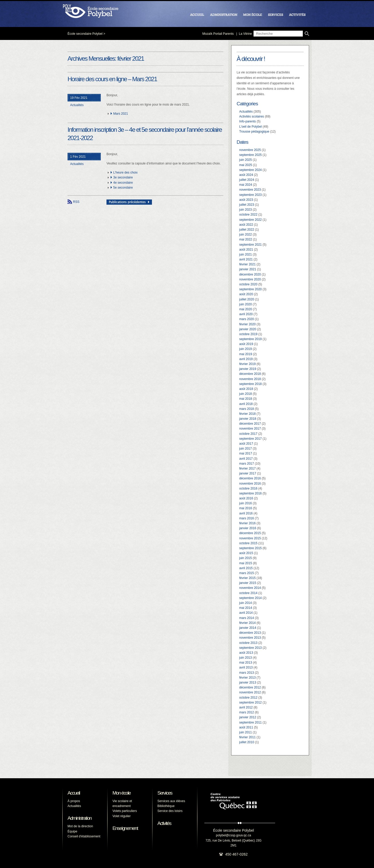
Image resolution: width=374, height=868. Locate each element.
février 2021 (247, 264)
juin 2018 (246, 394)
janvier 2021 (248, 269)
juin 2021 (246, 254)
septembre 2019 (251, 339)
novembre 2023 (250, 190)
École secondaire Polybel (85, 34)
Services (165, 793)
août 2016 (246, 498)
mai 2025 (246, 165)
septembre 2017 (251, 439)
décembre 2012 (250, 687)
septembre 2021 (251, 245)
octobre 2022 (248, 215)
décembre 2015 (250, 533)
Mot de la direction (80, 826)
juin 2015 (246, 558)
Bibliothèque (166, 806)
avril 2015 (246, 568)
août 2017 (246, 444)
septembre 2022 (251, 220)
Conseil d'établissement (84, 836)
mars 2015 (247, 573)
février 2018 (247, 414)
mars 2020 (247, 319)
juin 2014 (246, 603)
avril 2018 (246, 404)
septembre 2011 (251, 722)
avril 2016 (246, 513)
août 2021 (246, 250)
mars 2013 (247, 673)
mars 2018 (247, 409)
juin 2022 (246, 235)
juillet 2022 (247, 230)
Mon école (122, 793)
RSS (76, 202)
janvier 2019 (248, 369)
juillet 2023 (247, 205)
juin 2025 (246, 160)
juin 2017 (246, 449)
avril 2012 (246, 707)
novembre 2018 (250, 379)
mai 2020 (246, 309)
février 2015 (247, 578)
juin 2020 (246, 304)
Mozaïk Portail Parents (218, 34)
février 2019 (247, 364)
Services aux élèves (171, 801)
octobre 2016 (248, 488)
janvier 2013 (248, 683)
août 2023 (246, 200)
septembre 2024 (251, 170)
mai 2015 (246, 563)
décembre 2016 (250, 478)
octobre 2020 (248, 284)
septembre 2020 (251, 289)
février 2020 (247, 324)
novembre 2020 (250, 279)
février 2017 (247, 469)
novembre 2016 (250, 484)
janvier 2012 (248, 717)
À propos (74, 801)
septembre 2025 (251, 155)
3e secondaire (123, 177)
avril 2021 (246, 259)
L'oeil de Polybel (251, 127)
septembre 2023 (251, 195)
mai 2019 (246, 354)
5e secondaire (123, 188)
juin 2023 (246, 210)
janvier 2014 (248, 628)
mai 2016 (246, 508)
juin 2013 (246, 658)
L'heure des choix (125, 173)
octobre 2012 (248, 698)
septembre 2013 (251, 648)
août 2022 (246, 225)
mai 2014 (246, 608)
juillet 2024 (247, 180)
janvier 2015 (248, 583)
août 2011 (246, 727)
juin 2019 (246, 349)
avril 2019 (246, 359)
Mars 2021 (121, 114)
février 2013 (247, 678)
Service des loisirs (170, 811)
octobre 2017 (248, 434)
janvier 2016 (248, 528)
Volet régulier (122, 816)
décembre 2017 (250, 424)
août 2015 (246, 553)
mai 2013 (246, 663)
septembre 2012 (251, 702)
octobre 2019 (248, 334)
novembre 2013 (250, 638)
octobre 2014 (248, 593)
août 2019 (246, 344)
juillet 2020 (247, 299)
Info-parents (248, 121)
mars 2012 (247, 712)
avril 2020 (246, 314)
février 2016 (247, 523)
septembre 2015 (251, 548)
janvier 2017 (248, 473)
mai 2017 (246, 453)
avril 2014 (246, 613)
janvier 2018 (248, 419)
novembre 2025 (250, 150)
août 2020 (246, 294)
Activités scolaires (252, 116)
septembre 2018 (251, 384)
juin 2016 (246, 503)
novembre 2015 (250, 538)
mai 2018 (246, 399)
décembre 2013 (250, 633)
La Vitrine (245, 34)
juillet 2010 (247, 742)
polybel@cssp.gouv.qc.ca (233, 835)
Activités (164, 823)
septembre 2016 (251, 493)
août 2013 (246, 653)
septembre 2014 (251, 598)
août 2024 (246, 175)
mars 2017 (247, 464)
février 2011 (247, 737)
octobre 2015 (248, 543)
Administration (79, 818)
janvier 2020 (248, 329)
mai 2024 (246, 185)
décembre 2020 (250, 274)
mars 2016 (247, 518)
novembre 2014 (250, 588)
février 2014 (247, 623)
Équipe (72, 831)
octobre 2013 (248, 643)
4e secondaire (123, 183)
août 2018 (246, 389)
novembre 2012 (250, 692)
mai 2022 (246, 239)
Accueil (74, 793)
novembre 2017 (250, 429)
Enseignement (125, 828)
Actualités (77, 105)
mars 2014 (247, 618)
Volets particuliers (125, 811)
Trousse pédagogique (254, 132)
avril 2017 (246, 459)
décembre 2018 (250, 374)
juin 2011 (246, 732)
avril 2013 (246, 667)
